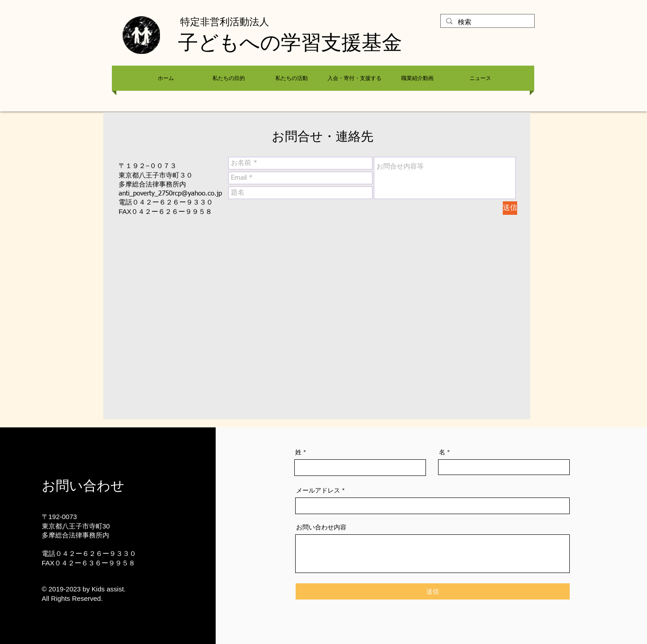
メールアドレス (318, 490)
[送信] (510, 208)
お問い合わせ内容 (321, 527)
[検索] (487, 22)
